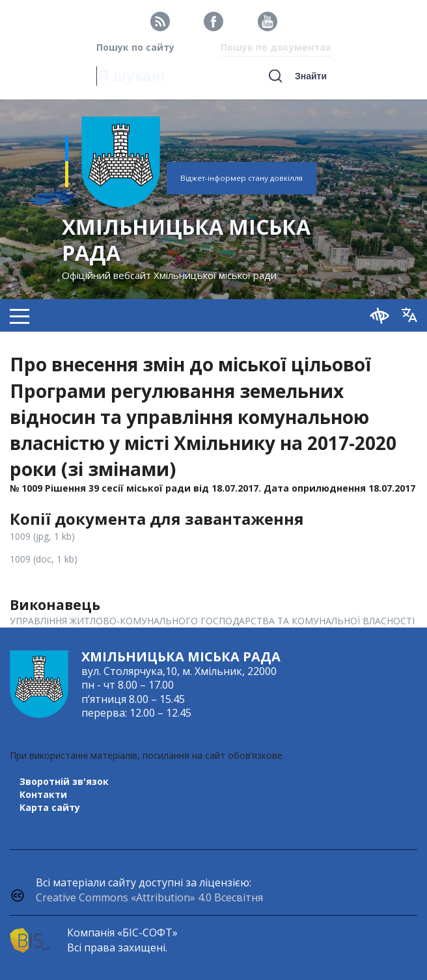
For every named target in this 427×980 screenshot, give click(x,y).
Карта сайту (50, 807)
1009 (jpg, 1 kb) (42, 536)
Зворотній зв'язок (64, 781)
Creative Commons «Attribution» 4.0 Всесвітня (149, 897)
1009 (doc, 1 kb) (44, 559)
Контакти (43, 794)
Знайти (311, 76)
